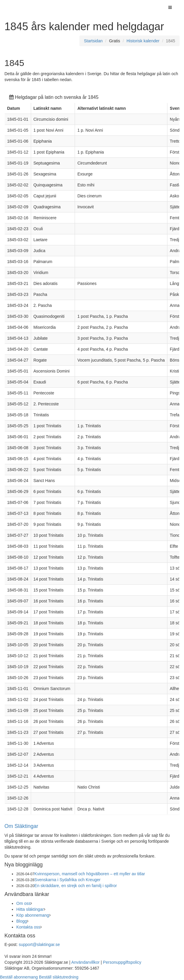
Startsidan (93, 41)
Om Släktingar (21, 826)
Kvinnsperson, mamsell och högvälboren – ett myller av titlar (90, 874)
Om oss (23, 903)
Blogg (22, 921)
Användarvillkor (85, 962)
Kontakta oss (28, 927)
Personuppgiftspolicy (122, 962)
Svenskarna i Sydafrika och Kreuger (67, 880)
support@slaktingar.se (39, 944)
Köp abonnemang (33, 915)
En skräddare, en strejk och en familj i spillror (76, 886)
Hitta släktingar (30, 909)
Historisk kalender (143, 41)
